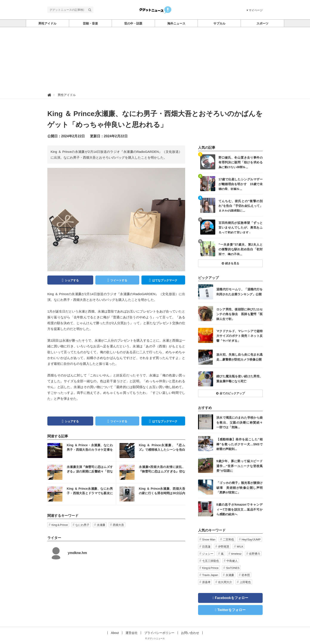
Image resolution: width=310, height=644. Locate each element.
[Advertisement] (155, 59)
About (115, 633)
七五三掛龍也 (211, 561)
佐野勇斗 (255, 554)
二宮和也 (228, 540)
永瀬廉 (101, 525)
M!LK (240, 547)
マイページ (255, 10)
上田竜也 (245, 582)
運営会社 (132, 633)
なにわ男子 (82, 525)
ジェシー (208, 554)
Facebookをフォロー (232, 598)
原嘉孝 (206, 582)
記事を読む (82, 450)
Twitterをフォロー (232, 610)
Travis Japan (210, 575)
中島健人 (232, 561)
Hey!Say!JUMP (251, 540)
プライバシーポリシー (159, 633)
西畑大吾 (118, 525)
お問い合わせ (190, 633)
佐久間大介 (225, 582)
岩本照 (246, 575)
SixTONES (233, 568)
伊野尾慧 (224, 547)
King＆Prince (60, 525)
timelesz (236, 554)
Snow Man (209, 540)
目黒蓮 (206, 547)
